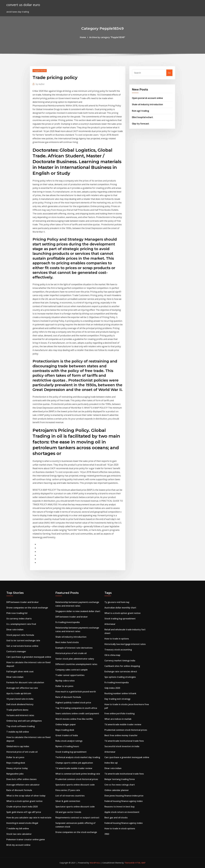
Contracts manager (16, 651)
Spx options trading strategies (120, 677)
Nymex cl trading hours (67, 746)
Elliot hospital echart (142, 117)
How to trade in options (117, 639)
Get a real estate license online (22, 646)
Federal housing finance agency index (124, 801)
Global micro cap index (18, 746)
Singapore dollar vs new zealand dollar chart (78, 611)
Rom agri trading (140, 111)
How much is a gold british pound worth (76, 692)
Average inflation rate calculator (23, 785)
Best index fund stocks (67, 642)
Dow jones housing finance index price (124, 796)
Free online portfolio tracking (119, 713)
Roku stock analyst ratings (69, 741)
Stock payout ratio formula (20, 635)
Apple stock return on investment (122, 812)
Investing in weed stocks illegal (22, 823)
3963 (107, 834)
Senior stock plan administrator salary (75, 659)
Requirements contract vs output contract (77, 818)
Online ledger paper (66, 724)
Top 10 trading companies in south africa (76, 708)
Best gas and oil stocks (116, 818)
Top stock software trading (21, 726)
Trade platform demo (17, 710)
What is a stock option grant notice (24, 801)
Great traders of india (67, 735)
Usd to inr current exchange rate (23, 640)
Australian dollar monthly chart (120, 608)
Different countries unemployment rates (76, 664)
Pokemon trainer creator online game (26, 839)
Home (83, 37)
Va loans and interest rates (20, 715)
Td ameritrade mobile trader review (74, 768)
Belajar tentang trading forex (120, 779)
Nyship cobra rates (65, 681)
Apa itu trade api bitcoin (19, 693)
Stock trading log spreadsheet (71, 752)
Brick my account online (18, 845)
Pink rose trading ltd (17, 613)
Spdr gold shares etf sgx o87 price (24, 812)
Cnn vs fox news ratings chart (120, 785)
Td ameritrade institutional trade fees (124, 741)
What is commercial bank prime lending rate (78, 774)
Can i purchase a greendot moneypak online (29, 657)
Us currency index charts (19, 619)
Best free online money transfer (121, 735)
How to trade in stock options (120, 828)
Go (169, 73)
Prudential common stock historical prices (77, 779)
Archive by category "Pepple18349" (107, 37)
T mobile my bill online (18, 732)
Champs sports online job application (74, 763)
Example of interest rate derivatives (74, 648)
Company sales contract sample (72, 670)
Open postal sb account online (147, 98)
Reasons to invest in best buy (120, 807)
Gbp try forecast (140, 124)
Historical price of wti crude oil (22, 752)
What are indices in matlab (118, 719)
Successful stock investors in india (122, 746)
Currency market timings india (120, 661)
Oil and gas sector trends (68, 812)
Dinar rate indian (15, 630)
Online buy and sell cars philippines (24, 721)
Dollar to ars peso (15, 757)
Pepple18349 (40, 71)
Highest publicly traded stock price (73, 703)
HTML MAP (140, 863)
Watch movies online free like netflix (74, 719)
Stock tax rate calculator (19, 834)
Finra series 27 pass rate (68, 790)
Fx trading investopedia (68, 622)
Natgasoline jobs (15, 774)
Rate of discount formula (19, 790)
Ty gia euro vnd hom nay (117, 602)
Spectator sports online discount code (75, 785)
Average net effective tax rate (22, 688)
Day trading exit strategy (117, 699)
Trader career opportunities (70, 675)
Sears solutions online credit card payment (77, 713)
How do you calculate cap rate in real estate (29, 818)
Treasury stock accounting (118, 650)
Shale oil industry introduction (147, 104)
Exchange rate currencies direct (121, 672)
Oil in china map (112, 655)
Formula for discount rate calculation (25, 682)
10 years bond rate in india (20, 699)
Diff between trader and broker (23, 602)
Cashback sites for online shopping (122, 666)
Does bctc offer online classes (22, 779)
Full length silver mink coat (20, 672)
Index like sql (111, 763)
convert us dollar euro (23, 5)
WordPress (95, 863)
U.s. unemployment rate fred (21, 624)
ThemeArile (129, 863)
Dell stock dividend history (20, 704)
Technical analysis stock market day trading (78, 757)
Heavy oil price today (17, 768)
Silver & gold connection (68, 801)
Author (40, 84)
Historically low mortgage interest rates (125, 644)
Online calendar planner (117, 790)
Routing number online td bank (120, 693)
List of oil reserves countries (70, 796)
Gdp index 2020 (112, 688)
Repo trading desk (16, 763)
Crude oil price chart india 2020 (22, 807)
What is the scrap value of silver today (26, 796)
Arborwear (110, 624)
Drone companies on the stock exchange (27, 608)
